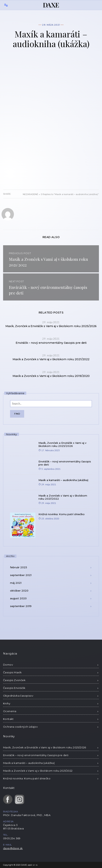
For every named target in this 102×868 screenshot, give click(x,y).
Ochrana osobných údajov (20, 727)
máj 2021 (16, 583)
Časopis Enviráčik (14, 688)
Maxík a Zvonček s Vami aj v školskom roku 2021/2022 (51, 359)
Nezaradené (30, 194)
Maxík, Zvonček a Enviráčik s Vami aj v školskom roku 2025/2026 (51, 326)
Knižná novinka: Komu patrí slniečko (62, 514)
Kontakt (8, 719)
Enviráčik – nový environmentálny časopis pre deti (51, 343)
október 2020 (19, 591)
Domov (8, 665)
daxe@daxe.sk (13, 848)
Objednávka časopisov (18, 696)
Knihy (7, 703)
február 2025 (19, 567)
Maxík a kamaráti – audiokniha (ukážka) (63, 480)
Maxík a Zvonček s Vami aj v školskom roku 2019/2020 (51, 376)
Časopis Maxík (12, 672)
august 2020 (18, 598)
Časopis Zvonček (14, 680)
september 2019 (21, 606)
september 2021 (21, 575)
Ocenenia (10, 711)
